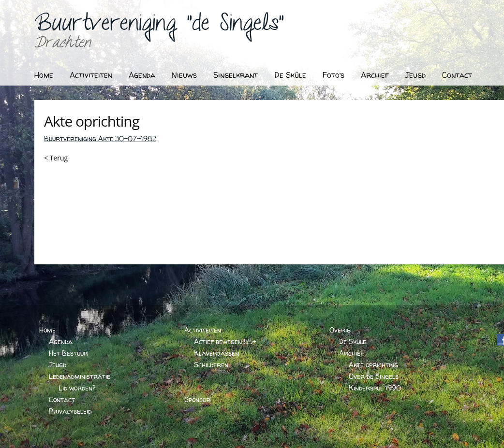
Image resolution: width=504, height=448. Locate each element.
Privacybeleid (70, 411)
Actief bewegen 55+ (225, 341)
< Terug (56, 158)
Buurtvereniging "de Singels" (159, 27)
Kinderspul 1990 (375, 388)
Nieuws (184, 75)
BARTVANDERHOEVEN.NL (449, 437)
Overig (340, 330)
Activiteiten (91, 75)
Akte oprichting (373, 365)
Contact (457, 75)
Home (44, 75)
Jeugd (415, 75)
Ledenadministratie (80, 376)
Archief (375, 75)
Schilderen (211, 365)
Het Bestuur (68, 353)
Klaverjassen (216, 353)
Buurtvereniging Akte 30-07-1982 (100, 138)
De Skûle (290, 75)
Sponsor (197, 399)
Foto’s (334, 75)
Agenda (142, 75)
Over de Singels (374, 376)
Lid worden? (77, 388)
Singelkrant (236, 75)
